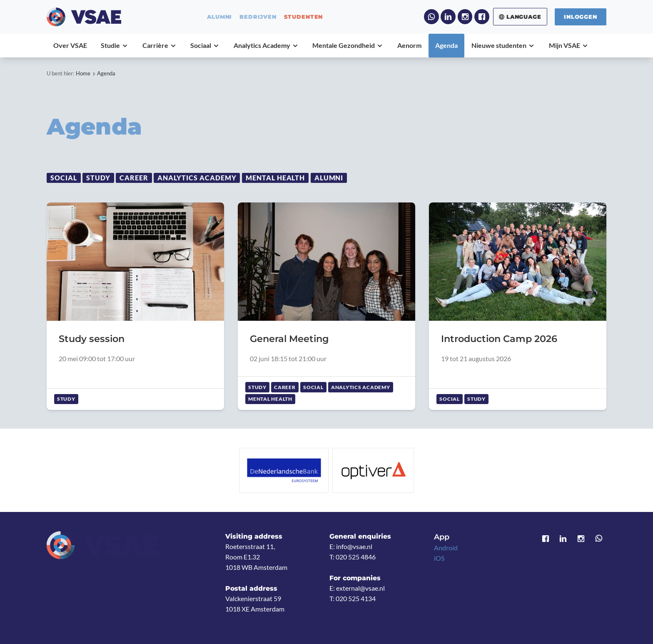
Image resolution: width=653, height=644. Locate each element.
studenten (304, 17)
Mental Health (275, 178)
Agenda (106, 73)
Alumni (329, 178)
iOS (439, 558)
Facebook (482, 17)
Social (64, 178)
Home (83, 73)
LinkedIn (448, 17)
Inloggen (581, 17)
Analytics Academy (197, 178)
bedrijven (258, 17)
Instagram (465, 17)
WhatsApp (431, 17)
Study (98, 178)
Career (134, 178)
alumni (219, 17)
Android (446, 548)
